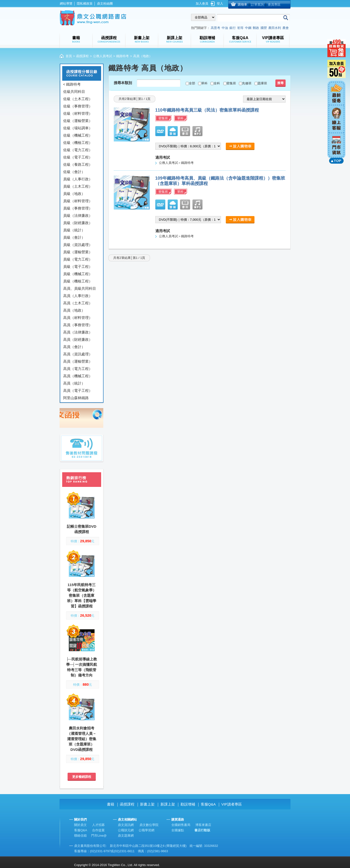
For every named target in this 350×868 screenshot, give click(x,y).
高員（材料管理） (78, 318)
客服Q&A (208, 804)
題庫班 (262, 83)
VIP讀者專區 (232, 804)
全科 (217, 83)
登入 (220, 4)
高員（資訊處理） (78, 354)
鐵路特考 (122, 56)
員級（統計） (74, 230)
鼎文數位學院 (149, 825)
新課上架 (168, 804)
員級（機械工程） (78, 274)
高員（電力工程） (78, 369)
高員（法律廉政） (78, 332)
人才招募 (98, 825)
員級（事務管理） (78, 208)
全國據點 (178, 830)
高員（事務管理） (78, 325)
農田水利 (275, 28)
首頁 (69, 56)
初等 (240, 28)
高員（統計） (74, 383)
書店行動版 (202, 830)
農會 (286, 28)
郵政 (256, 28)
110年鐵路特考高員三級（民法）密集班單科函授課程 (207, 110)
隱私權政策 (85, 4)
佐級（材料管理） (78, 113)
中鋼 (248, 28)
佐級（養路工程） (78, 164)
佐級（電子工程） (78, 157)
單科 (204, 83)
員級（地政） (74, 194)
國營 (264, 28)
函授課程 (82, 56)
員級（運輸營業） (78, 252)
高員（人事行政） (78, 296)
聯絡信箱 (80, 836)
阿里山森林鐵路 (76, 398)
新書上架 (147, 804)
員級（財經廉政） (78, 223)
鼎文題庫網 (126, 836)
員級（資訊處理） (78, 245)
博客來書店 (203, 825)
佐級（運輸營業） (78, 121)
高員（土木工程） (78, 303)
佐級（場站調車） (78, 128)
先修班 (247, 83)
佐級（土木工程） (78, 99)
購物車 (242, 4)
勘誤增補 (188, 804)
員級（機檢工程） (78, 281)
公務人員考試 (103, 56)
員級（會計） (74, 237)
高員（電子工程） (78, 390)
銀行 (233, 28)
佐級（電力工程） (78, 150)
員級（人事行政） (78, 179)
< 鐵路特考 (72, 84)
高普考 (215, 28)
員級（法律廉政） (78, 215)
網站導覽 (66, 4)
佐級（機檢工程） (78, 143)
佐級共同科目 (74, 92)
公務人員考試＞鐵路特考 (176, 163)
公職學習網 (146, 830)
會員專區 (274, 4)
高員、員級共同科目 (80, 288)
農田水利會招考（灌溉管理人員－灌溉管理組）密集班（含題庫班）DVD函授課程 (82, 739)
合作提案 (98, 830)
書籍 (111, 804)
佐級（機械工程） (78, 135)
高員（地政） (74, 310)
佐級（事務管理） (78, 106)
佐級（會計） (74, 172)
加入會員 (202, 4)
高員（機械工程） (78, 376)
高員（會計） (74, 347)
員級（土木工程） (78, 186)
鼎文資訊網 (126, 825)
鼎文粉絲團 (105, 4)
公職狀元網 (126, 830)
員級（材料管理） (78, 201)
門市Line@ (99, 836)
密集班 (231, 83)
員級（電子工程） (78, 267)
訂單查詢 (257, 4)
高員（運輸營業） (78, 361)
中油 (225, 28)
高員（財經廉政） (78, 339)
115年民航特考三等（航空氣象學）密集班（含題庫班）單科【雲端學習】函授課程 (82, 595)
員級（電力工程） (78, 259)
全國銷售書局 (181, 825)
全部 (192, 83)
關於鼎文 (80, 825)
